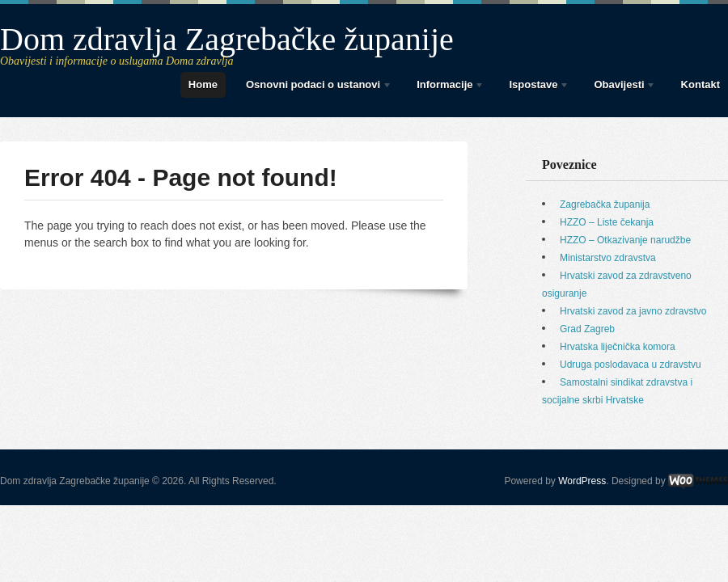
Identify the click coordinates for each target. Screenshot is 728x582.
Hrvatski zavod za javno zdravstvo (633, 311)
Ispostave (535, 87)
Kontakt (700, 84)
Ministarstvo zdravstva (608, 258)
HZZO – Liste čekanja (607, 222)
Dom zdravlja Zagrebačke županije (227, 39)
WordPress (582, 481)
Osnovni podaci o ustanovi (315, 87)
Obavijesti (621, 87)
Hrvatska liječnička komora (618, 347)
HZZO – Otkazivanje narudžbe (625, 240)
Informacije (447, 87)
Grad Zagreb (587, 329)
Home (203, 84)
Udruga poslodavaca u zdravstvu (631, 365)
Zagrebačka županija (605, 205)
